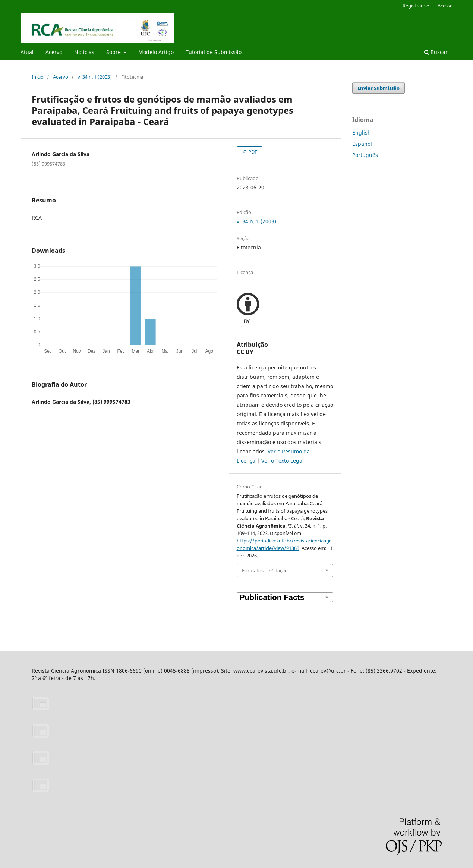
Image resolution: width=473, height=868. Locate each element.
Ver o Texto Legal (283, 461)
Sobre (114, 52)
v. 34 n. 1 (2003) (95, 77)
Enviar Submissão (379, 88)
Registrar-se (416, 6)
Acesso (445, 6)
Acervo (54, 52)
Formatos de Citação (265, 570)
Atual (27, 52)
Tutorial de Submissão (214, 52)
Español (362, 144)
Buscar (436, 52)
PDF (252, 152)
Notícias (84, 52)
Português (365, 155)
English (362, 133)
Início (38, 77)
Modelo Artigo (156, 52)
